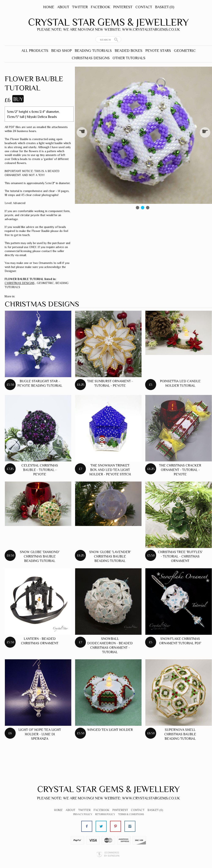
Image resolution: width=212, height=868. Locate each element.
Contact (144, 7)
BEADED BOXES (129, 51)
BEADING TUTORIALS (93, 51)
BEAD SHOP (61, 51)
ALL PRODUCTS (35, 51)
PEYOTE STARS (158, 51)
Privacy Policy (83, 814)
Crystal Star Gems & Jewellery (108, 22)
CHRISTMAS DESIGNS (91, 58)
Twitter (80, 7)
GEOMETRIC (185, 51)
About (63, 7)
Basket (165, 7)
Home (49, 7)
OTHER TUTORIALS (129, 58)
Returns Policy (105, 814)
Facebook (100, 7)
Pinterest (123, 7)
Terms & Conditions (131, 814)
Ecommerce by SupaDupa (112, 854)
